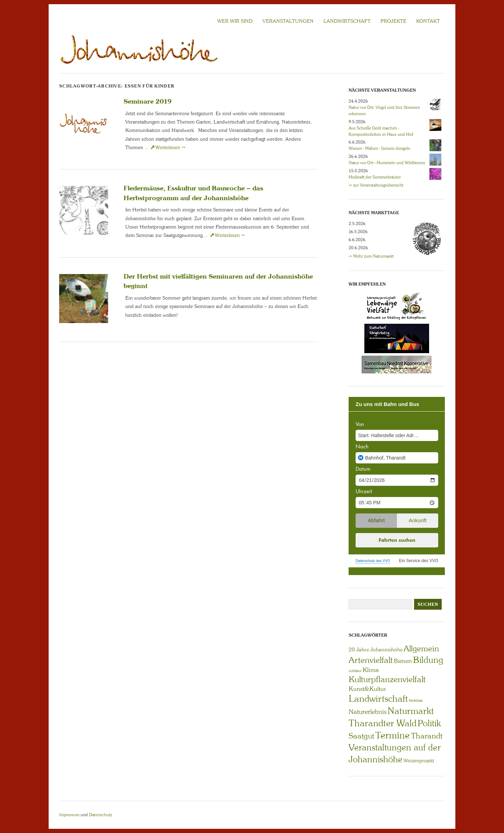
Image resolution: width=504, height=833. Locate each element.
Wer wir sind (235, 21)
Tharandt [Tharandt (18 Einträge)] (427, 736)
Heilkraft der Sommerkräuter (375, 177)
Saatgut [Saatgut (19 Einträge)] (361, 736)
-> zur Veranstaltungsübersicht (376, 185)
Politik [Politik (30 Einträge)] (429, 723)
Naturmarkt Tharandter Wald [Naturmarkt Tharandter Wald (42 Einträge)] (391, 717)
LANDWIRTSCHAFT (347, 21)
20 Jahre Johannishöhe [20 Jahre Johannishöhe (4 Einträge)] (376, 650)
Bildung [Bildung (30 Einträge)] (428, 660)
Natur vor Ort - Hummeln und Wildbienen (387, 163)
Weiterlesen (170, 147)
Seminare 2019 (148, 101)
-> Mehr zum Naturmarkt (371, 256)
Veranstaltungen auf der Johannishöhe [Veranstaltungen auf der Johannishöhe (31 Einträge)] (395, 753)
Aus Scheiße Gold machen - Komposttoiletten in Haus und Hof (381, 131)
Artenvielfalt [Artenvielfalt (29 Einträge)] (371, 660)
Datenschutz (100, 815)
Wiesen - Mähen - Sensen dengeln (379, 148)
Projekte (393, 21)
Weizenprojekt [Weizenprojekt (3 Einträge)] (419, 761)
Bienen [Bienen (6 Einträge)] (403, 661)
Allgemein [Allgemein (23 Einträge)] (421, 649)
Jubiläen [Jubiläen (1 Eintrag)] (355, 671)
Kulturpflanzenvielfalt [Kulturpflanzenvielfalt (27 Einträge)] (387, 679)
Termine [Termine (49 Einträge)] (393, 735)
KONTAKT (428, 21)
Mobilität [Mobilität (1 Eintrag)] (416, 701)
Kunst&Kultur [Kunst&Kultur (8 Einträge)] (367, 689)
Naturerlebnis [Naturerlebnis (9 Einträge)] (367, 712)
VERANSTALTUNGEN (288, 21)
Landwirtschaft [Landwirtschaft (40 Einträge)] (378, 699)
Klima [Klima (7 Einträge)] (371, 670)
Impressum (69, 815)
